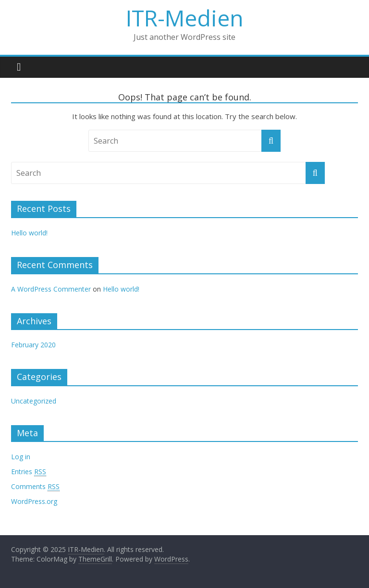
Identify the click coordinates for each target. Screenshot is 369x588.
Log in (21, 457)
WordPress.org (34, 501)
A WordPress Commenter (51, 289)
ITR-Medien (185, 18)
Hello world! (29, 233)
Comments (35, 487)
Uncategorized (34, 401)
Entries (29, 472)
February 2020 (33, 345)
